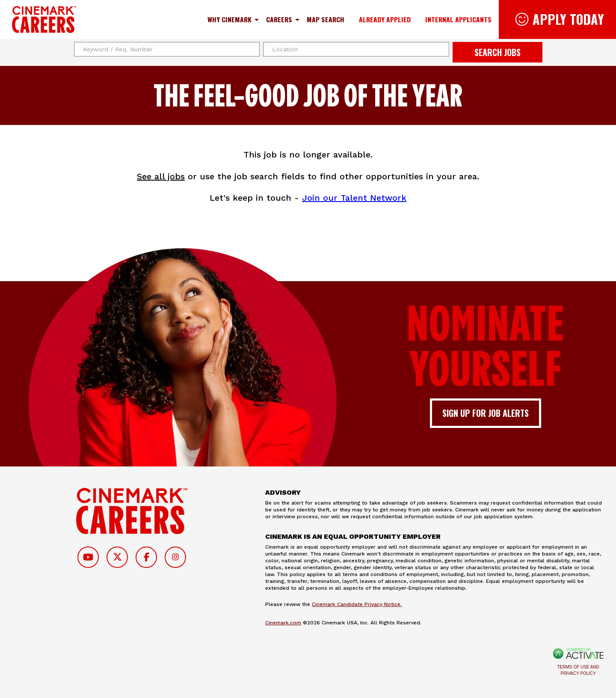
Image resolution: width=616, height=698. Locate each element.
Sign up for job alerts (486, 413)
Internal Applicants (458, 19)
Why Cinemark (230, 19)
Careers (279, 19)
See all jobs (161, 176)
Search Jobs (498, 52)
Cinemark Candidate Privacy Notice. (357, 604)
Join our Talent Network (354, 198)
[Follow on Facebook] (146, 557)
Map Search (326, 19)
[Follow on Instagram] (175, 557)
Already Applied (385, 19)
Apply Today (568, 19)
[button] (441, 49)
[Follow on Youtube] (88, 557)
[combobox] (356, 49)
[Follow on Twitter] (117, 557)
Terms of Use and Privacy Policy (578, 670)
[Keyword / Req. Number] (167, 49)
